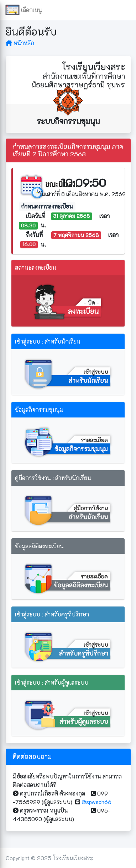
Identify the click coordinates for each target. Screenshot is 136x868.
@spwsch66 (96, 802)
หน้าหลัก (20, 43)
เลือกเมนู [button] (29, 10)
